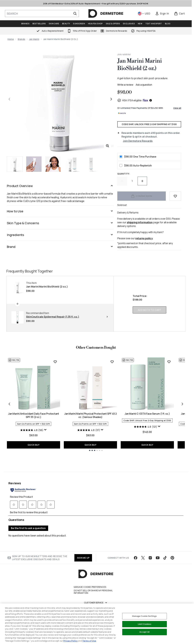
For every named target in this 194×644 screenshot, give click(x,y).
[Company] (96, 611)
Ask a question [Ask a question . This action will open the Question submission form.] (144, 85)
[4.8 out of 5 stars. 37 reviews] (89, 430)
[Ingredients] (60, 235)
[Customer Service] (96, 592)
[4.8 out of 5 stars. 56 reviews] (32, 430)
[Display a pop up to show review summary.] (45, 430)
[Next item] (182, 404)
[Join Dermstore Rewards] (152, 141)
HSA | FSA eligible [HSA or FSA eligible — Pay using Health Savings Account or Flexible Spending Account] (135, 100)
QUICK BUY (34, 445)
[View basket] (180, 14)
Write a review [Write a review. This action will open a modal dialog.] (125, 85)
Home (11, 39)
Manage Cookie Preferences (90, 576)
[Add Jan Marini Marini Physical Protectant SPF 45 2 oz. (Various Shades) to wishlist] (112, 362)
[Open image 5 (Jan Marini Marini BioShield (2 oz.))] (91, 164)
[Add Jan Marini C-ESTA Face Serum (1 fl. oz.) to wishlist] (169, 362)
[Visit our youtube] (158, 547)
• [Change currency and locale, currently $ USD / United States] (144, 14)
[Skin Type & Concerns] (60, 223)
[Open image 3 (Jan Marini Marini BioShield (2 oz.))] (53, 164)
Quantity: (124, 174)
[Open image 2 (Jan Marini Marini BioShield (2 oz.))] (34, 164)
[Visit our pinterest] (172, 547)
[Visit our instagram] (150, 547)
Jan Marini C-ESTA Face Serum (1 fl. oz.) (147, 414)
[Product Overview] (60, 186)
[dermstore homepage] (106, 14)
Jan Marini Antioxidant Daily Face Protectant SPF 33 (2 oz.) (34, 415)
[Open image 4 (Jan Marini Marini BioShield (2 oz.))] (72, 164)
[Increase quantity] (142, 181)
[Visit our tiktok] (165, 547)
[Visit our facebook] (136, 547)
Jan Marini (34, 39)
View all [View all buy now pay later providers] (177, 108)
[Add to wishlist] (175, 196)
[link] (162, 14)
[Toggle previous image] (9, 99)
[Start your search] (42, 14)
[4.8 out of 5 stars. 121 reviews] (146, 427)
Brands (21, 39)
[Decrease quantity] (122, 181)
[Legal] (96, 621)
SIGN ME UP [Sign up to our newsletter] (83, 547)
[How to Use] (60, 211)
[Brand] (60, 247)
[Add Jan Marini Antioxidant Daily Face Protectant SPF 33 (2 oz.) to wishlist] (55, 362)
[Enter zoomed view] (108, 146)
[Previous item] (9, 404)
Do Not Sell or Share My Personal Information (93, 581)
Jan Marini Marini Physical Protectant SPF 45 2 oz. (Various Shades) (90, 415)
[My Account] (96, 602)
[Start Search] (75, 14)
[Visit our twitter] (143, 547)
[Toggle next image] (111, 99)
